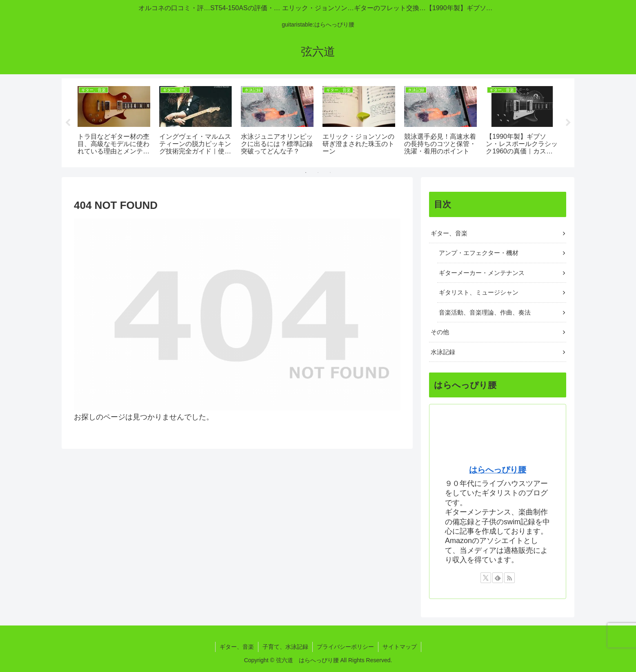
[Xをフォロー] (486, 578)
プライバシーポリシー (345, 647)
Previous (68, 123)
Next (568, 123)
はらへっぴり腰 (498, 470)
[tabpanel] (114, 121)
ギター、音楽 (237, 647)
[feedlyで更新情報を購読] (498, 578)
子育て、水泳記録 (285, 647)
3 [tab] (330, 173)
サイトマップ (400, 647)
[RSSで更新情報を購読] (509, 578)
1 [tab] (306, 173)
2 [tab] (318, 173)
